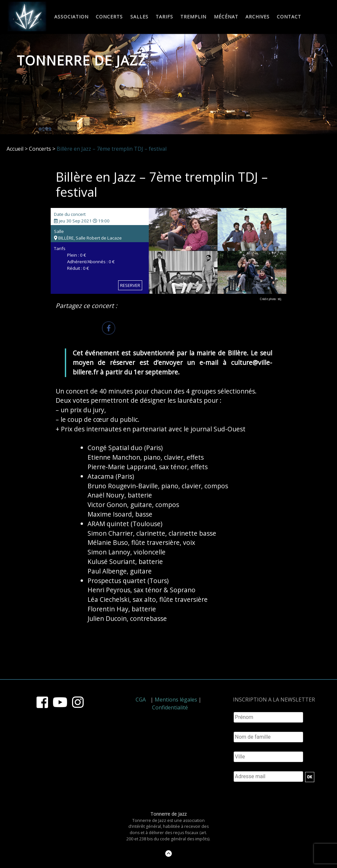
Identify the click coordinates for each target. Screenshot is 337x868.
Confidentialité (170, 707)
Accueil (15, 149)
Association (71, 17)
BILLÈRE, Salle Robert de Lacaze (88, 238)
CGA (141, 700)
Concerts (109, 17)
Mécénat (226, 17)
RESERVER (130, 285)
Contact (289, 17)
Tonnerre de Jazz (82, 60)
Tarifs (164, 17)
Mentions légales (176, 700)
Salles (139, 17)
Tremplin (193, 17)
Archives (258, 17)
